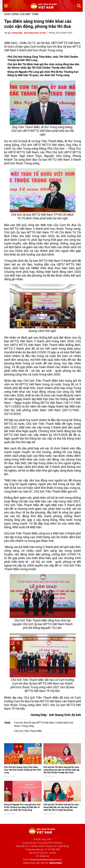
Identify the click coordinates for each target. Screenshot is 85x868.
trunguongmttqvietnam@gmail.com (46, 860)
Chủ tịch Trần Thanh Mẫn (28, 731)
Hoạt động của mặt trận (21, 14)
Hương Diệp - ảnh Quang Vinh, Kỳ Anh (29, 33)
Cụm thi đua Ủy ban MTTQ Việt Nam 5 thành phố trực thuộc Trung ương (44, 724)
